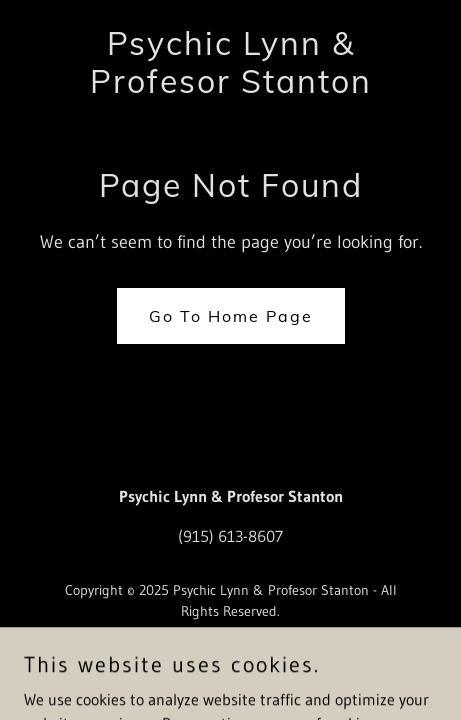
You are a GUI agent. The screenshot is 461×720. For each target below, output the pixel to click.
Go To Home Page (231, 316)
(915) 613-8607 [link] (230, 536)
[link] (230, 87)
